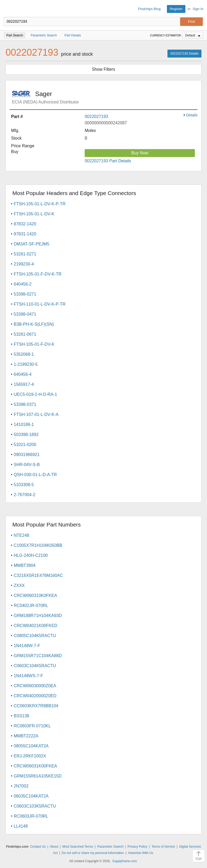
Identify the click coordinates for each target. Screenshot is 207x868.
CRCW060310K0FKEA (35, 596)
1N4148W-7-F (27, 646)
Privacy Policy (138, 847)
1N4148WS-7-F (28, 676)
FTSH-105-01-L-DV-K (34, 214)
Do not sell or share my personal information (93, 853)
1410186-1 (24, 424)
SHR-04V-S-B (27, 465)
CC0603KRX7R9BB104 (36, 706)
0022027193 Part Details (108, 161)
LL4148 (21, 826)
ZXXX (19, 585)
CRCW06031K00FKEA (35, 766)
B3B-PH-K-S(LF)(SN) (34, 324)
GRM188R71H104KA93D (38, 616)
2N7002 (21, 786)
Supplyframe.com (125, 861)
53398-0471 (25, 314)
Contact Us (38, 847)
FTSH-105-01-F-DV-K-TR (38, 274)
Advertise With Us (141, 853)
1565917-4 (24, 384)
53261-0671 (25, 334)
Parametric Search (110, 847)
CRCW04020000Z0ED (35, 696)
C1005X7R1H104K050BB (38, 545)
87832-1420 (25, 224)
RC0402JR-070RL (31, 606)
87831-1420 (25, 234)
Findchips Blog (149, 9)
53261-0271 (25, 254)
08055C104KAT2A (31, 746)
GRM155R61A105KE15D (38, 776)
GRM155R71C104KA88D (38, 656)
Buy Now (140, 153)
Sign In (198, 9)
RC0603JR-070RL (31, 816)
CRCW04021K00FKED (35, 626)
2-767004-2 (25, 495)
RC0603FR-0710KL (32, 726)
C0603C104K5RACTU (35, 666)
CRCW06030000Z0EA (35, 686)
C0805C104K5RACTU (35, 636)
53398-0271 (25, 294)
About (54, 847)
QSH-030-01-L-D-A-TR (35, 475)
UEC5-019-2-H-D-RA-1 (35, 394)
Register (176, 9)
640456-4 (23, 374)
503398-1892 (26, 435)
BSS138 (21, 716)
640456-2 (23, 284)
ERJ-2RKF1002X (30, 756)
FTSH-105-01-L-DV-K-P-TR (40, 204)
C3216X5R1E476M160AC (38, 575)
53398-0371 (25, 404)
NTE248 (21, 535)
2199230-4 (24, 264)
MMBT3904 (25, 565)
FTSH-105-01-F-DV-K (34, 344)
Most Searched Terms (78, 847)
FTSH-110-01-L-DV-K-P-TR (40, 304)
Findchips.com (8, 9)
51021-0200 (25, 445)
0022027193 (96, 117)
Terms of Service (163, 847)
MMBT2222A (26, 736)
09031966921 (27, 455)
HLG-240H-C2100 (31, 555)
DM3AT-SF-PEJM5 (32, 244)
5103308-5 (24, 485)
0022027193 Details (184, 54)
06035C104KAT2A (31, 796)
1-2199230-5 (26, 364)
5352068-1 (24, 354)
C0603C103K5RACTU (35, 806)
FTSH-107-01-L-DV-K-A (36, 414)
